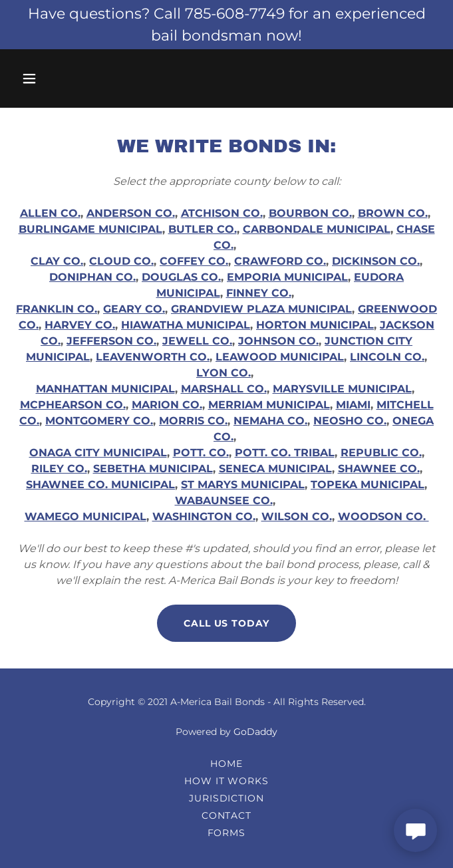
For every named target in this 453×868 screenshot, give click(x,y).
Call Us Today (227, 623)
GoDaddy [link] (255, 732)
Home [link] (226, 764)
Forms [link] (227, 833)
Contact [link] (227, 815)
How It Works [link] (227, 781)
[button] (45, 78)
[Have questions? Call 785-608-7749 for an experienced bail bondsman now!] (226, 25)
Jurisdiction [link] (227, 798)
